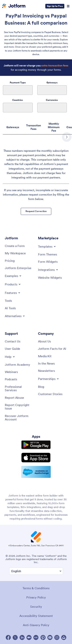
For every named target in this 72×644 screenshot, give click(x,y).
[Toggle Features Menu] (13, 293)
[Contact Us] (13, 341)
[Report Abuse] (14, 398)
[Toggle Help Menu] (10, 357)
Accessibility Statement (36, 616)
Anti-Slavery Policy (36, 625)
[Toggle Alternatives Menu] (15, 316)
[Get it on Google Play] (36, 445)
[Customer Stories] (50, 394)
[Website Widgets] (50, 278)
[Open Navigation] (68, 6)
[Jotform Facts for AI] (52, 349)
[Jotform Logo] (14, 6)
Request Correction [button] (36, 211)
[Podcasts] (11, 379)
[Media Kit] (45, 356)
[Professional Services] (19, 388)
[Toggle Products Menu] (13, 284)
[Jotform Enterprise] (18, 268)
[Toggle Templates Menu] (47, 246)
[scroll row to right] (67, 137)
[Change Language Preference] (36, 571)
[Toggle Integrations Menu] (48, 270)
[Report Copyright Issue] (19, 407)
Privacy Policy (36, 597)
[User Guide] (12, 349)
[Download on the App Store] (36, 458)
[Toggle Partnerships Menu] (49, 379)
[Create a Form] (15, 246)
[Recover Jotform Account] (19, 418)
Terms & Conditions (36, 588)
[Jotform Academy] (17, 365)
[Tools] (8, 301)
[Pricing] (10, 261)
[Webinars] (11, 372)
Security (36, 607)
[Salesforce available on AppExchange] (36, 472)
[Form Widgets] (48, 262)
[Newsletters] (46, 371)
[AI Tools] (10, 308)
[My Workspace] (15, 253)
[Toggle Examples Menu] (13, 276)
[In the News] (46, 363)
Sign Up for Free (55, 6)
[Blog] (41, 387)
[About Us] (44, 341)
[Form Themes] (48, 254)
